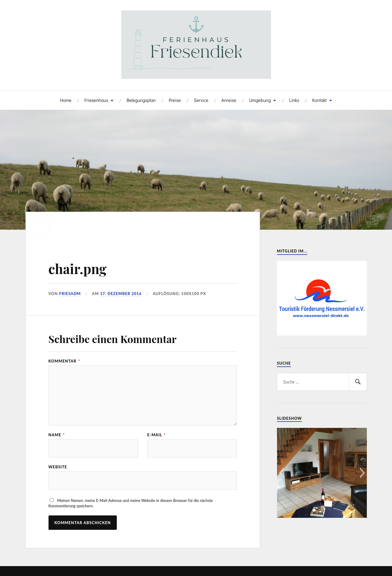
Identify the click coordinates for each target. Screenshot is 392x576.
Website (58, 467)
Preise (175, 100)
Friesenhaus (96, 100)
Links (294, 100)
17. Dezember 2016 (121, 294)
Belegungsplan (141, 100)
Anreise (229, 100)
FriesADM (70, 294)
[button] (281, 473)
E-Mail (157, 435)
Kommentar (64, 361)
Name (57, 435)
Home (66, 100)
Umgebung (260, 100)
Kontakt (319, 100)
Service (201, 100)
